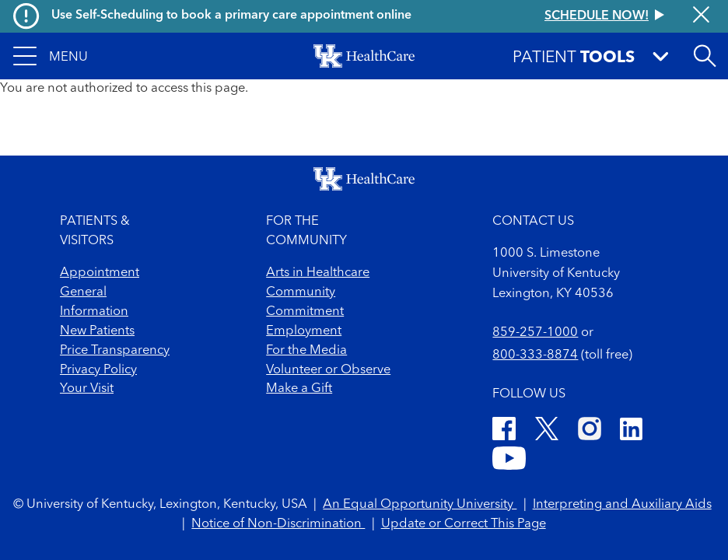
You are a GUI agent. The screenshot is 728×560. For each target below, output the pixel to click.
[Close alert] (701, 16)
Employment (304, 331)
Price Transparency (115, 350)
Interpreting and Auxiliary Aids (622, 504)
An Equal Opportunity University (420, 504)
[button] (51, 56)
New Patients (97, 331)
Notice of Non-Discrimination (278, 524)
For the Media (306, 350)
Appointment (100, 273)
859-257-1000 (535, 332)
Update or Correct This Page (464, 524)
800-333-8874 (535, 355)
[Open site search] (705, 56)
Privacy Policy (98, 370)
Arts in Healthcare (318, 273)
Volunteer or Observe (328, 370)
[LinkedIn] (631, 432)
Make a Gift (299, 388)
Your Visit (87, 388)
